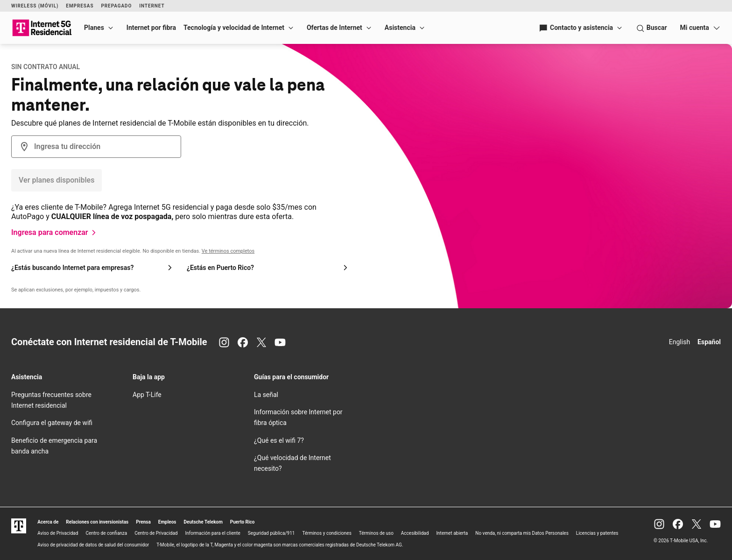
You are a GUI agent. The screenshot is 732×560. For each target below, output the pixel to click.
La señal (266, 395)
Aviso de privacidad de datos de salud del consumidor (93, 545)
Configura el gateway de (52, 423)
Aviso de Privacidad (58, 533)
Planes (94, 28)
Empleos (167, 522)
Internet (152, 6)
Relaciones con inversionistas (97, 522)
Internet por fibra (151, 28)
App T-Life (147, 395)
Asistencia (400, 28)
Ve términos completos (228, 251)
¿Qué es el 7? (279, 440)
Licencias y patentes (597, 533)
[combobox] (96, 147)
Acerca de (48, 522)
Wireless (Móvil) (35, 6)
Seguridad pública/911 (271, 533)
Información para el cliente (213, 533)
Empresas (80, 6)
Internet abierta (452, 533)
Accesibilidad (415, 533)
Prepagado (116, 6)
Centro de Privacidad (156, 533)
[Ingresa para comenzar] (55, 233)
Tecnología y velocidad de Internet (234, 28)
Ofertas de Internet (334, 28)
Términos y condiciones (327, 533)
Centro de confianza (106, 533)
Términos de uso (376, 533)
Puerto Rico (243, 522)
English (679, 342)
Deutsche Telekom (203, 522)
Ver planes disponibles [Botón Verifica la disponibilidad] (56, 180)
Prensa (143, 522)
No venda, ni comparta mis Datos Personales (522, 533)
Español (709, 342)
